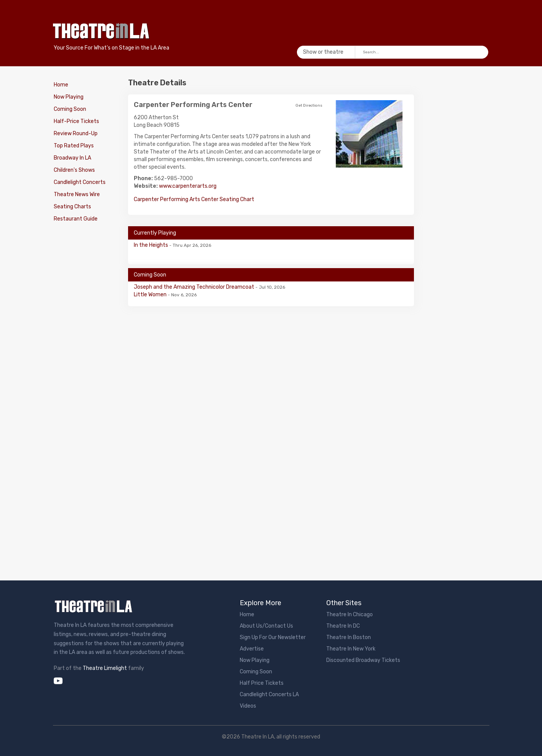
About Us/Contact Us (266, 626)
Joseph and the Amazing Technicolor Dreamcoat (195, 287)
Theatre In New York (351, 649)
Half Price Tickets (262, 683)
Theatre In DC (343, 626)
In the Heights (152, 245)
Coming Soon (70, 109)
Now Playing (69, 97)
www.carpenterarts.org (188, 186)
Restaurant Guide (76, 219)
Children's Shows (74, 170)
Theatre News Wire (77, 194)
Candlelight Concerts (80, 182)
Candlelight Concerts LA (269, 694)
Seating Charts (72, 207)
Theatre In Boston (349, 637)
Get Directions (309, 105)
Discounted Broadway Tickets (363, 660)
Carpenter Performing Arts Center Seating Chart (194, 199)
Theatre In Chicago (350, 615)
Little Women (151, 295)
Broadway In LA (72, 158)
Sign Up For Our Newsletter (273, 637)
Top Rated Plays (74, 146)
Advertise (252, 649)
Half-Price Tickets (76, 121)
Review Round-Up (76, 133)
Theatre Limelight (105, 668)
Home (61, 85)
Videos (248, 706)
